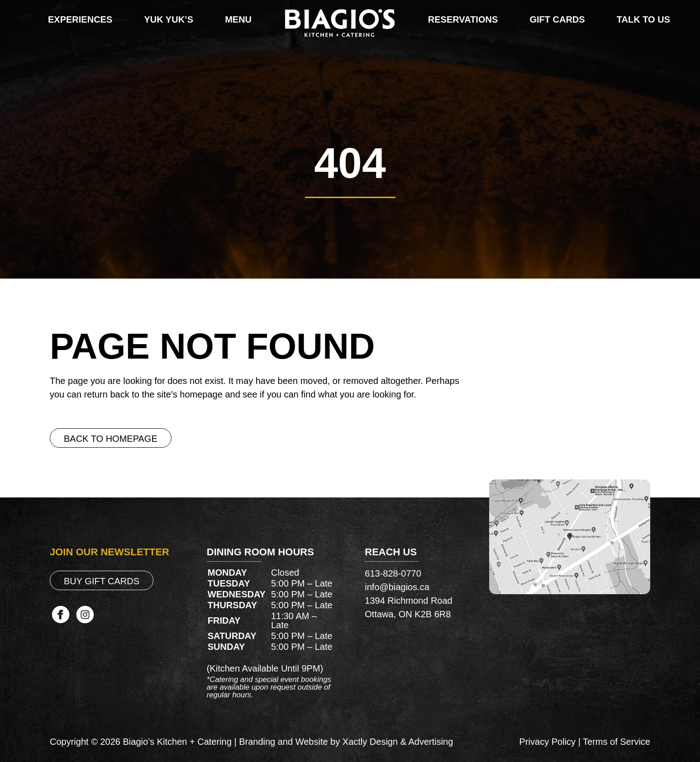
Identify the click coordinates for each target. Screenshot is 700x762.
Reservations (463, 19)
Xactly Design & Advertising (398, 742)
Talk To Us (643, 19)
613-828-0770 (393, 573)
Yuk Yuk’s (169, 19)
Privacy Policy (548, 742)
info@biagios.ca (397, 587)
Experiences (80, 19)
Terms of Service (617, 742)
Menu (238, 19)
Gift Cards (557, 19)
